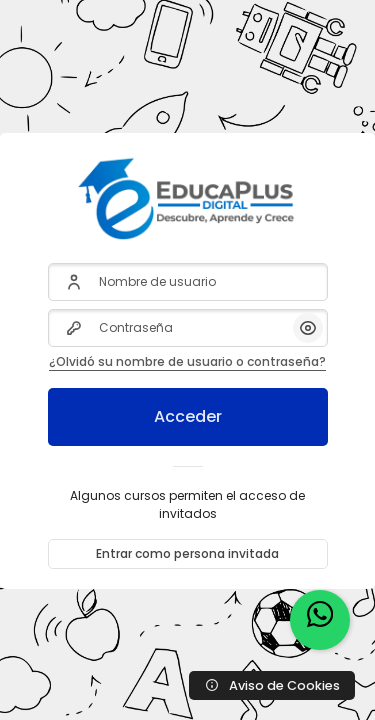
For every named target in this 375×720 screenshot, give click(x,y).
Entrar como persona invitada (187, 553)
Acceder (188, 416)
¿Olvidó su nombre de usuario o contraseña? (187, 361)
